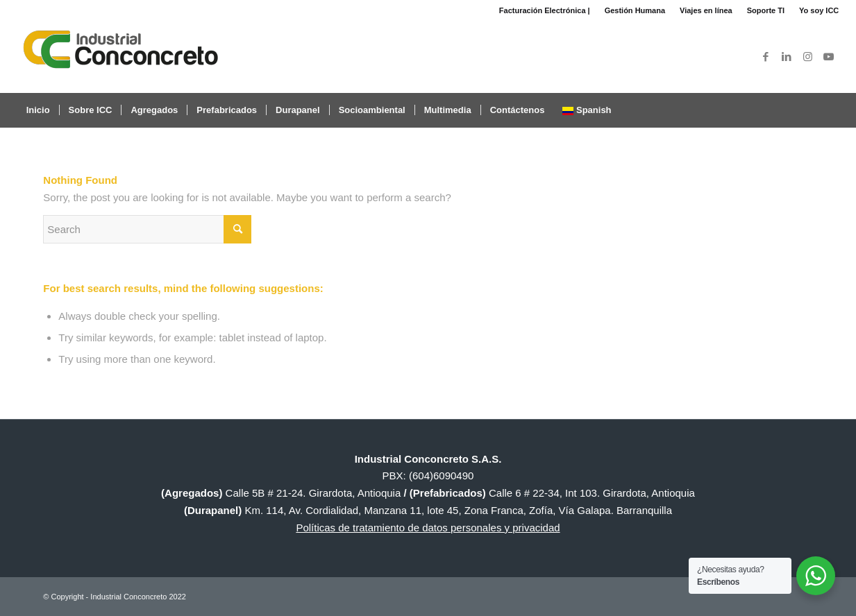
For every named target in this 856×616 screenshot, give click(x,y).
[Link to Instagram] (807, 57)
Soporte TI (766, 10)
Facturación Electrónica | (545, 10)
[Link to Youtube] (828, 57)
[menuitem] (545, 10)
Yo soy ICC (819, 10)
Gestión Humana (635, 10)
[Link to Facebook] (766, 57)
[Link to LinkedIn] (787, 57)
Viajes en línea (706, 10)
